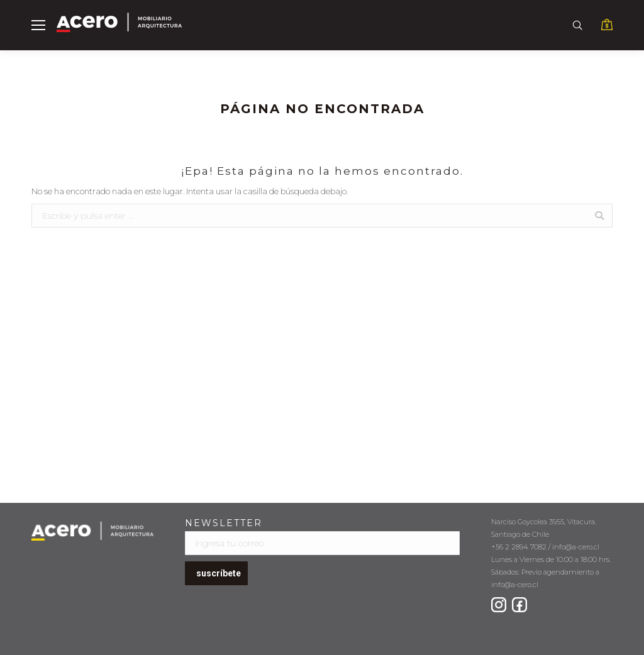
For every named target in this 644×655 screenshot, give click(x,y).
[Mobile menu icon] (38, 25)
